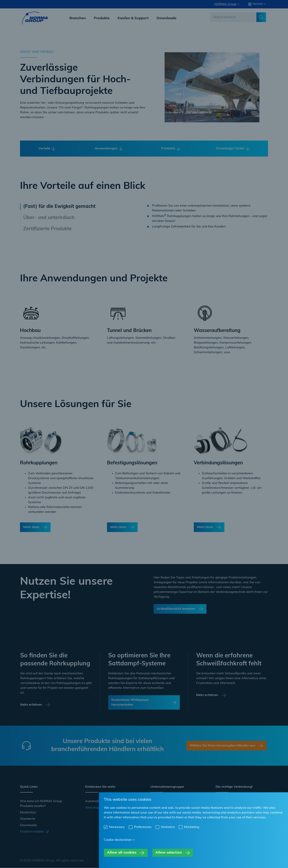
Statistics (168, 827)
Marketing (192, 827)
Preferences (143, 827)
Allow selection (169, 853)
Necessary (117, 827)
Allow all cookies (122, 853)
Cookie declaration (118, 840)
